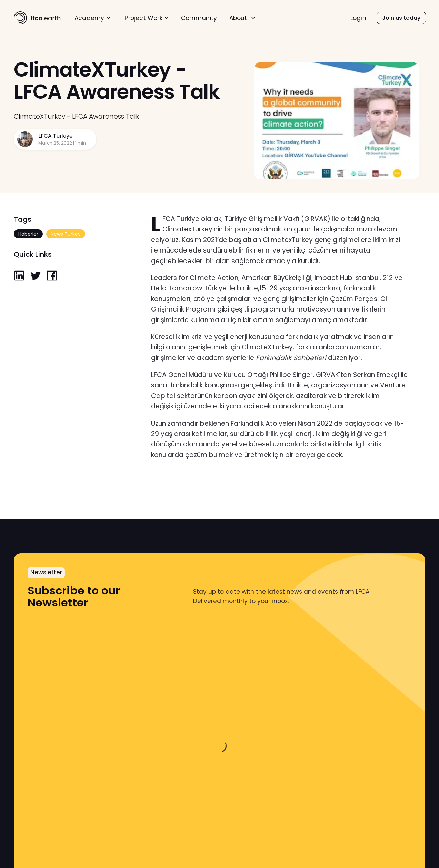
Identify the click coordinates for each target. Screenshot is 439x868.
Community (199, 18)
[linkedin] (19, 276)
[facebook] (52, 276)
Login (358, 18)
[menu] (185, 18)
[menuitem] (93, 18)
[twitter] (36, 276)
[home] (37, 18)
